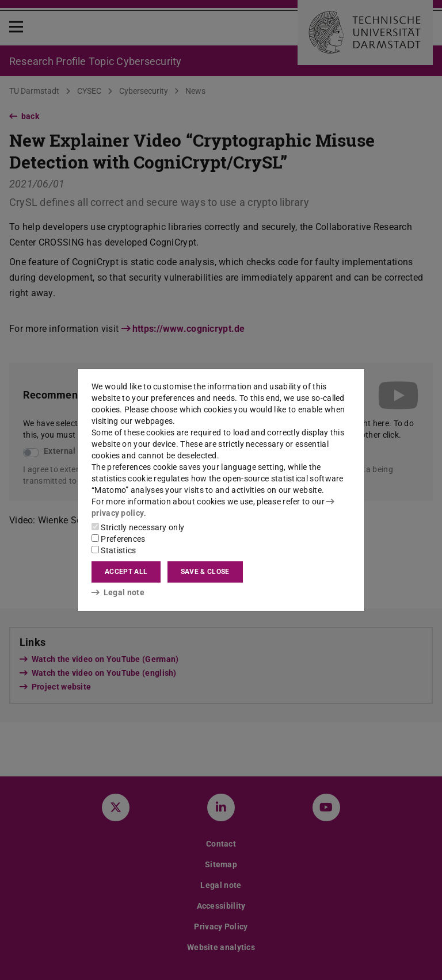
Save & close (205, 572)
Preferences (119, 539)
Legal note (118, 592)
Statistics (114, 550)
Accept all (126, 572)
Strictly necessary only (138, 527)
